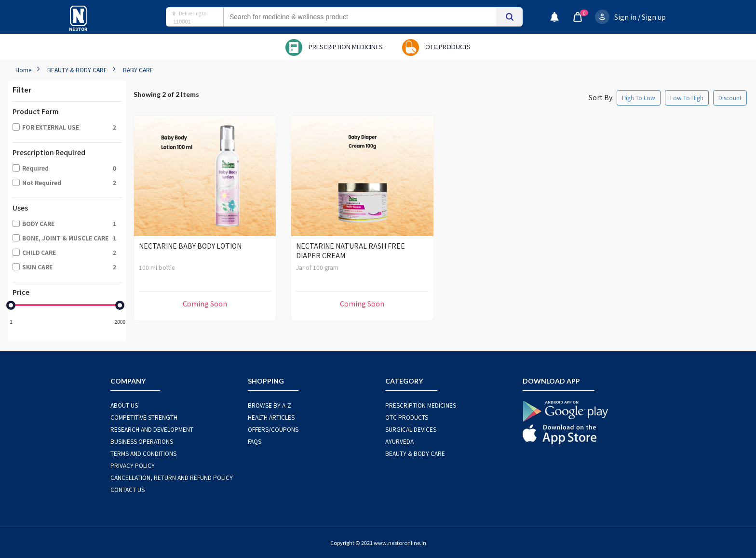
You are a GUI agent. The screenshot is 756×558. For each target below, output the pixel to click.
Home (23, 70)
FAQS (255, 441)
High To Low (639, 98)
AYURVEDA (399, 441)
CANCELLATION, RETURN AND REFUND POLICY (172, 477)
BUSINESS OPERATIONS (142, 441)
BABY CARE (138, 70)
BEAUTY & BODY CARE (77, 70)
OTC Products (407, 417)
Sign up (654, 17)
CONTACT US (128, 489)
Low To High (687, 98)
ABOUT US (124, 405)
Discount (730, 98)
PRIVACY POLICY (133, 465)
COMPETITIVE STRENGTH (144, 417)
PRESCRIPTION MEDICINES (421, 405)
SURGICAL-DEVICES (411, 429)
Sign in (625, 17)
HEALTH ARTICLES (271, 417)
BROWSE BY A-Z (270, 405)
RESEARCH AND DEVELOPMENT (152, 429)
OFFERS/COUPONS (273, 429)
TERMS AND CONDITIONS (143, 453)
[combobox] (369, 17)
